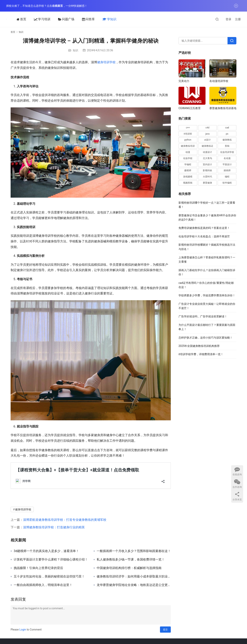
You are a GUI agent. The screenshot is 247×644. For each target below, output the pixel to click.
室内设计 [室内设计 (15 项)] (207, 164)
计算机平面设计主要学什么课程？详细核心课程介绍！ (51, 560)
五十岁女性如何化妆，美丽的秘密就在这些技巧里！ (49, 577)
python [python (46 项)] (188, 140)
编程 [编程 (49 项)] (227, 177)
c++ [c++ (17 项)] (188, 128)
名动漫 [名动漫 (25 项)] (227, 158)
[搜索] (217, 19)
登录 (228, 19)
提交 (165, 630)
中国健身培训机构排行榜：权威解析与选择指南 (129, 568)
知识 (75, 50)
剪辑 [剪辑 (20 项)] (227, 146)
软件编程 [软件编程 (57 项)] (227, 183)
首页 (21, 19)
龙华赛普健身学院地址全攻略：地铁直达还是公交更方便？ (134, 585)
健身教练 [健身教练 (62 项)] (227, 140)
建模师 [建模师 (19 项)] (188, 170)
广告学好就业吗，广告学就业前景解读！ (203, 316)
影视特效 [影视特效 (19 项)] (207, 170)
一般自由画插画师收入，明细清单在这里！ (43, 585)
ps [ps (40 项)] (227, 134)
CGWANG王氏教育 (190, 108)
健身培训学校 (106, 62)
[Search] (232, 41)
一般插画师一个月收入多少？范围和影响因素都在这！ (134, 551)
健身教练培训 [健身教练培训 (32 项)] (188, 146)
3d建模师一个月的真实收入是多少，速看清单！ (46, 551)
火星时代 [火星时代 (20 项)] (207, 177)
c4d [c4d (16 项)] (207, 128)
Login (23, 630)
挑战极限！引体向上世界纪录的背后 (38, 568)
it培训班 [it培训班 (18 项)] (188, 134)
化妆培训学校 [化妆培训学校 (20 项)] (227, 152)
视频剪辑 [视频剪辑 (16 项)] (188, 183)
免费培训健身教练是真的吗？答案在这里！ (204, 228)
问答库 (88, 19)
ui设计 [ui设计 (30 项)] (207, 140)
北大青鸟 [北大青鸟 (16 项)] (207, 158)
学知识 (109, 19)
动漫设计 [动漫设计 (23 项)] (207, 152)
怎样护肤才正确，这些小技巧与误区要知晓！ (206, 338)
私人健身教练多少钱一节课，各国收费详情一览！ (131, 560)
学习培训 (41, 19)
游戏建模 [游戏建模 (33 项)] (188, 177)
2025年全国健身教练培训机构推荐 (199, 346)
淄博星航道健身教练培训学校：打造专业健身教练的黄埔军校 (65, 520)
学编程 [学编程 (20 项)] (188, 164)
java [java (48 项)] (207, 134)
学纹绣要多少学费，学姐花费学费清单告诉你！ (207, 295)
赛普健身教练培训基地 (223, 108)
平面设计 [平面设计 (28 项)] (227, 164)
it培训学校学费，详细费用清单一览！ (201, 354)
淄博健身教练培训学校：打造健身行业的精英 (54, 527)
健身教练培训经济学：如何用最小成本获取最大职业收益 (134, 577)
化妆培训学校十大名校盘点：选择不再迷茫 (204, 236)
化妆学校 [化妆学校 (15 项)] (188, 158)
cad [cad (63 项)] (227, 128)
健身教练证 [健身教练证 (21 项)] (207, 146)
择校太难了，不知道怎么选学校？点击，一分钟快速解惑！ (47, 6)
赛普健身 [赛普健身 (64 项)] (207, 183)
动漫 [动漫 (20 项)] (188, 152)
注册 (238, 19)
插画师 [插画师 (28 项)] (227, 170)
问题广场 (65, 19)
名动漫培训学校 (219, 81)
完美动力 (184, 81)
